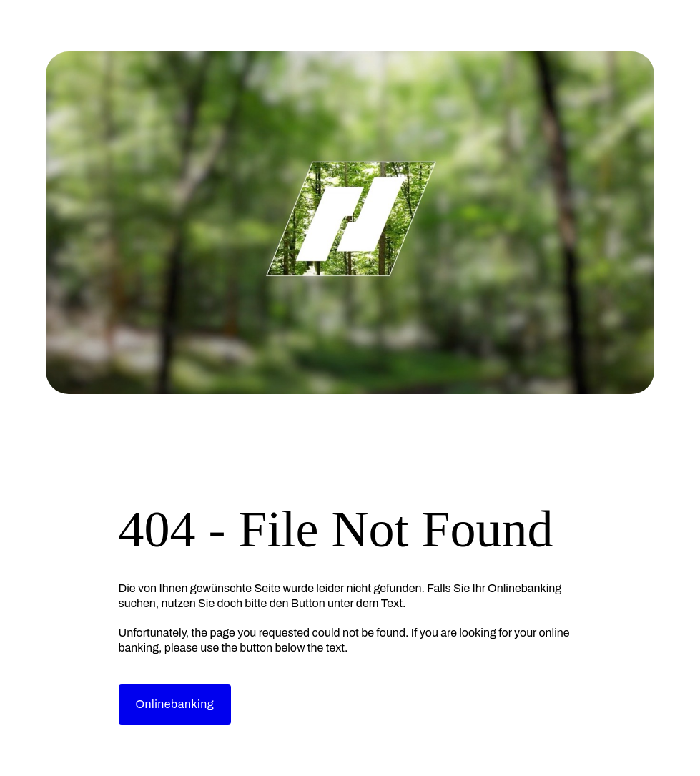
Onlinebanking (175, 704)
